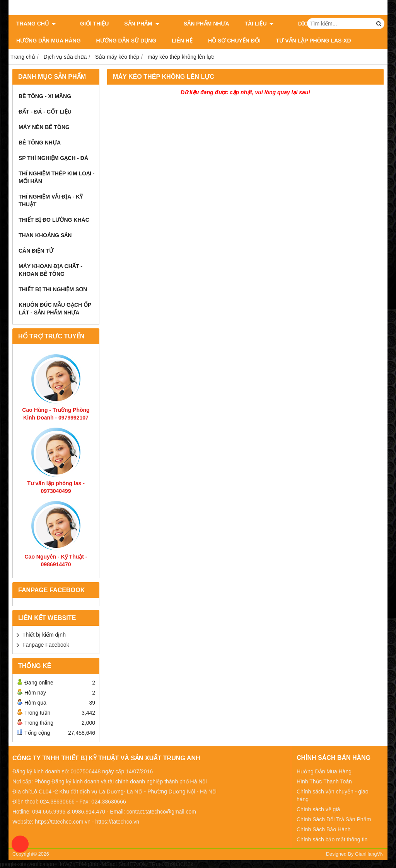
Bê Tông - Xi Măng (45, 96)
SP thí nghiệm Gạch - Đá (53, 158)
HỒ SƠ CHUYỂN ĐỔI (234, 41)
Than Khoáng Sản (45, 235)
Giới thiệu (85, 24)
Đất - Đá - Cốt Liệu (45, 112)
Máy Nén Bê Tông (44, 127)
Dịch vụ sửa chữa (301, 24)
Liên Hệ (182, 41)
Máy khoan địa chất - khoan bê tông (50, 270)
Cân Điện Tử (36, 251)
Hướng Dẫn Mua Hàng (324, 771)
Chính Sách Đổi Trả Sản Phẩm (334, 819)
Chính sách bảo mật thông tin (332, 839)
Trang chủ (36, 24)
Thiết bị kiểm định (44, 635)
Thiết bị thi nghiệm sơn (53, 289)
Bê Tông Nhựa (40, 143)
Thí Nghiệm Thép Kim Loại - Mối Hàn (56, 177)
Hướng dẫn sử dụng (126, 41)
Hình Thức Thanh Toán (324, 781)
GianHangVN (369, 854)
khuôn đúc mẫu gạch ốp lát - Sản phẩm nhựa (55, 309)
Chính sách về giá (318, 809)
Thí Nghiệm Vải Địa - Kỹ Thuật (51, 200)
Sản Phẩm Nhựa (188, 24)
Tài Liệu (241, 24)
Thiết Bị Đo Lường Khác (54, 220)
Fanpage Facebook (46, 645)
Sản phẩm (133, 24)
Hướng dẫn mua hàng (49, 41)
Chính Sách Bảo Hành (324, 829)
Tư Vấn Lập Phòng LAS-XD (314, 41)
